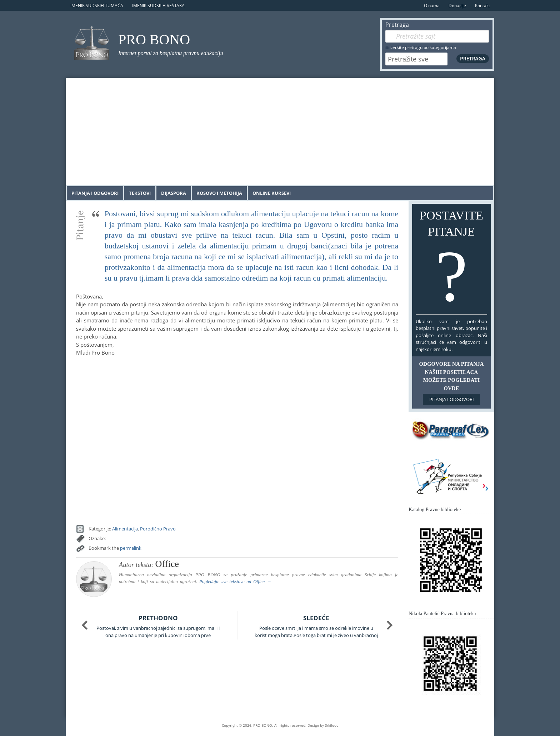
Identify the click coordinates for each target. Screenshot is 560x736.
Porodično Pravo (158, 529)
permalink (131, 548)
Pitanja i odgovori (95, 193)
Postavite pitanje (451, 261)
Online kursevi (272, 193)
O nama (432, 6)
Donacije (457, 6)
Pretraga (397, 25)
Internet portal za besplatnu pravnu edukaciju (171, 53)
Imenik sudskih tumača (97, 6)
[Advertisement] (280, 132)
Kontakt (482, 6)
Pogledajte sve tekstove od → (235, 581)
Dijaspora (174, 193)
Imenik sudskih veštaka (158, 6)
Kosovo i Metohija (219, 193)
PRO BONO (154, 39)
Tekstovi (140, 193)
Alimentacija (125, 529)
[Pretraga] (437, 36)
